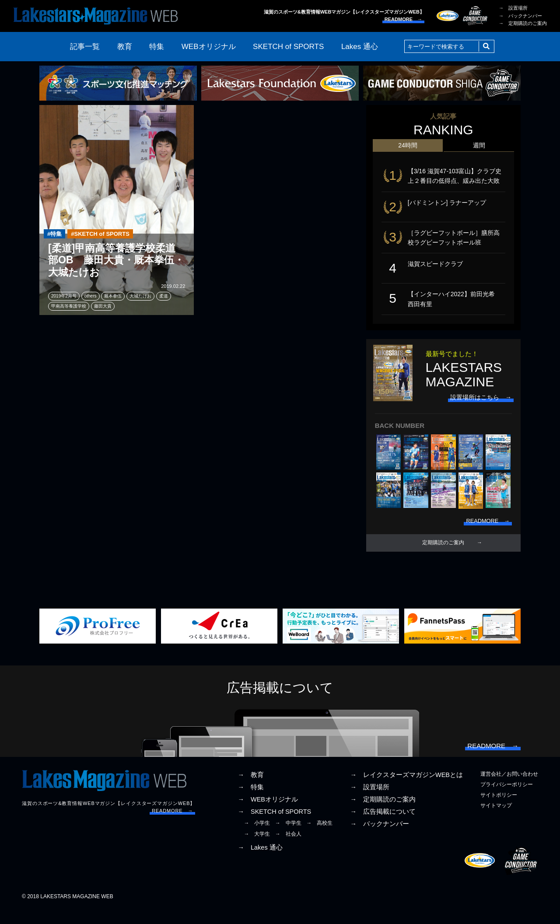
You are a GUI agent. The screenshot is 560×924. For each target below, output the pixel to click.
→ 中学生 (288, 837)
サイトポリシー (499, 809)
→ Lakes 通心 (260, 862)
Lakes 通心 (360, 47)
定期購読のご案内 (443, 554)
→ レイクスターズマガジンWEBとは (406, 789)
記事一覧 (85, 47)
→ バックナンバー (520, 16)
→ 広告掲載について (383, 826)
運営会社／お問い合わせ (509, 788)
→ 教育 (251, 789)
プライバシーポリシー (507, 799)
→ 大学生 (257, 848)
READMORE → (403, 19)
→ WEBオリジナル (268, 814)
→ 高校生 (319, 837)
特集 (157, 47)
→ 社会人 (288, 848)
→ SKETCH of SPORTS (274, 826)
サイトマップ (496, 820)
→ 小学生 (257, 837)
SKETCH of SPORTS (288, 47)
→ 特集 (251, 801)
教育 (125, 47)
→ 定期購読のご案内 (523, 23)
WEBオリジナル (209, 47)
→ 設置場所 (513, 8)
